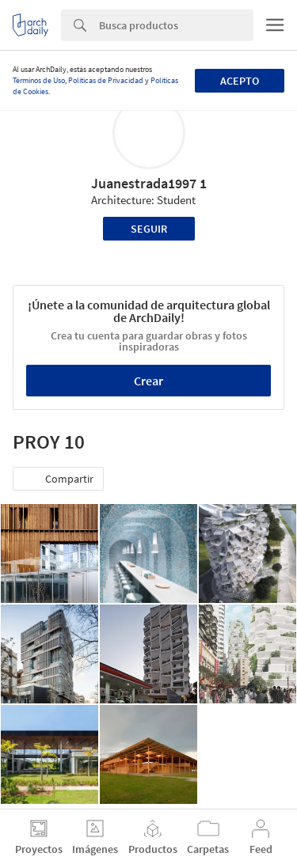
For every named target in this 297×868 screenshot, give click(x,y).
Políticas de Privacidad (106, 80)
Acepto (240, 81)
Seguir (149, 229)
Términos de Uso (39, 80)
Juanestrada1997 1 (149, 183)
